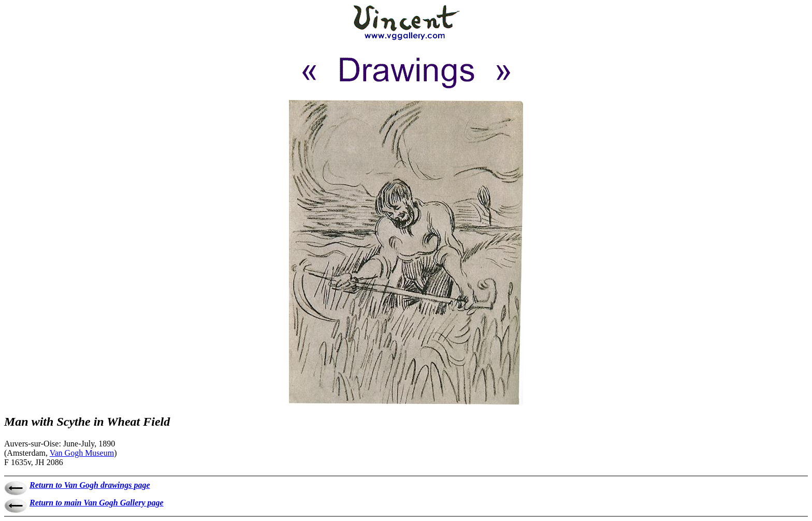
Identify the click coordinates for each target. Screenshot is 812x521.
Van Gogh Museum (82, 453)
